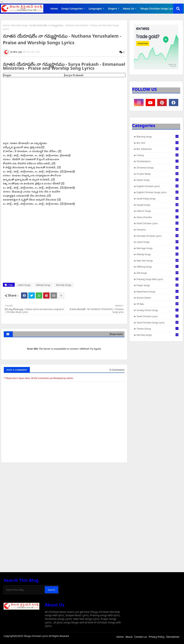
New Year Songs (157, 261)
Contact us (141, 637)
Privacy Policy (157, 637)
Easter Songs (157, 180)
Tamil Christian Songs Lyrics (157, 323)
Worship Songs (20, 25)
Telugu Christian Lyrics (36, 636)
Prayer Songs (157, 285)
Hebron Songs (157, 211)
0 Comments (117, 370)
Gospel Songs (157, 205)
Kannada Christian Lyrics (157, 236)
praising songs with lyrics (157, 279)
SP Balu (157, 304)
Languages (95, 9)
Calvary (157, 155)
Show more (116, 334)
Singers (112, 9)
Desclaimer (173, 637)
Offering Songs (157, 267)
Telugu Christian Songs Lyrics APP (161, 9)
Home (54, 9)
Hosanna (157, 230)
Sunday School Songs (157, 310)
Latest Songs (24, 285)
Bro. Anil (157, 143)
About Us (128, 9)
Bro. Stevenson (157, 149)
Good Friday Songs (157, 199)
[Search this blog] (25, 590)
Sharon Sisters (157, 298)
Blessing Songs (157, 137)
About (129, 637)
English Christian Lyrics (157, 186)
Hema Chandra (157, 217)
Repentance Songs (157, 292)
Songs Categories (72, 9)
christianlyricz (157, 161)
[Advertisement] (64, 492)
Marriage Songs (157, 248)
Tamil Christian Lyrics (157, 316)
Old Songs (157, 273)
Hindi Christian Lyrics (157, 223)
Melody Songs (43, 285)
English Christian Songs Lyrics (157, 192)
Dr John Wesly (157, 174)
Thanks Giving (157, 329)
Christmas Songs (157, 168)
